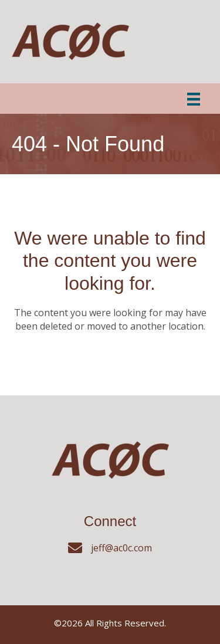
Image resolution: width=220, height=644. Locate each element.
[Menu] (194, 99)
